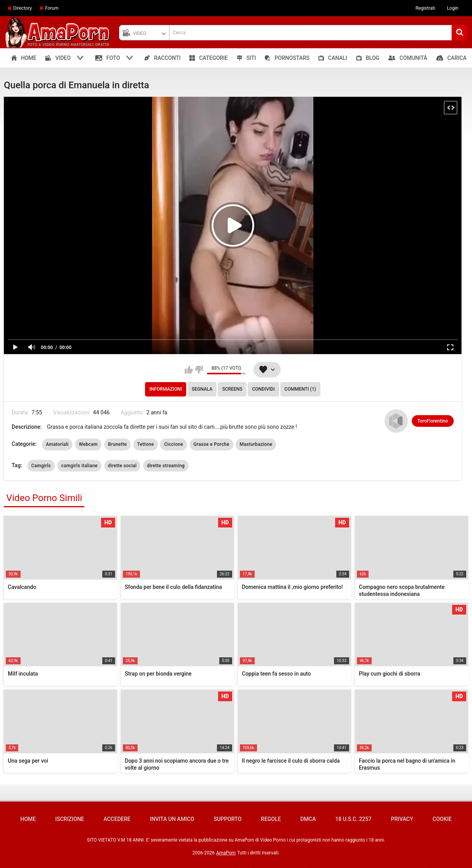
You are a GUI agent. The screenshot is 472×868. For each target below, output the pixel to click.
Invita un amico (172, 819)
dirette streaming (166, 466)
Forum (52, 8)
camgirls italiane (79, 466)
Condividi (263, 389)
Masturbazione (256, 444)
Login (453, 8)
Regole (271, 819)
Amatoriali (57, 444)
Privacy (402, 819)
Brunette (117, 444)
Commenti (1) (300, 389)
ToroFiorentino (433, 421)
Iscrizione (70, 819)
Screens (232, 389)
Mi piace (189, 370)
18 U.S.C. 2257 (353, 819)
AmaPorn (226, 853)
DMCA (308, 819)
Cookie (442, 819)
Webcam (88, 444)
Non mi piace (199, 370)
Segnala (202, 389)
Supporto (228, 819)
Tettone (146, 444)
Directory (23, 8)
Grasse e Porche (212, 444)
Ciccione (174, 444)
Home (28, 819)
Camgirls (41, 466)
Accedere (117, 819)
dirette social (122, 466)
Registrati (426, 8)
